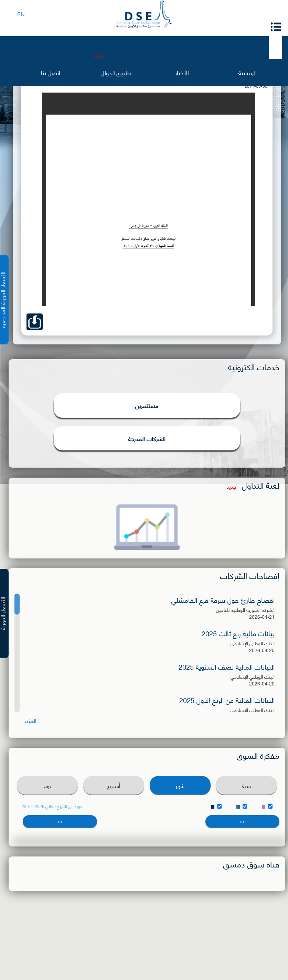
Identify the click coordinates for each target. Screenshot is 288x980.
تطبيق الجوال (116, 72)
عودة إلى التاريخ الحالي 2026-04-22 (52, 806)
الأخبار (182, 72)
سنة (247, 785)
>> (60, 821)
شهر (180, 785)
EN (21, 14)
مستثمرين (147, 405)
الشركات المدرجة (147, 438)
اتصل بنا (51, 72)
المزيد (30, 720)
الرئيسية (248, 72)
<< (242, 821)
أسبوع (114, 785)
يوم (47, 785)
